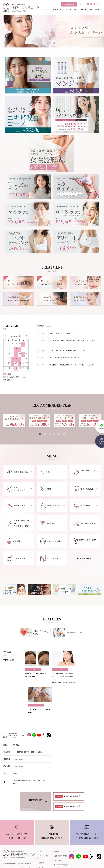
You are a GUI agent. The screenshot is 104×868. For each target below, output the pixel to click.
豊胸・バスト (16, 506)
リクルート (42, 839)
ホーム (41, 823)
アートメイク (16, 557)
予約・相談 (58, 832)
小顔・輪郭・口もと (85, 472)
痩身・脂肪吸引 (83, 489)
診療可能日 (70, 4)
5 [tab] (59, 434)
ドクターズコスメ (51, 557)
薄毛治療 (47, 523)
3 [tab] (50, 434)
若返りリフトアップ (16, 489)
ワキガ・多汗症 (50, 506)
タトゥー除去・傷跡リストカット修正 (18, 523)
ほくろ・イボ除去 (51, 540)
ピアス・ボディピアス (85, 540)
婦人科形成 (82, 506)
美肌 (46, 489)
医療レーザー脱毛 (84, 523)
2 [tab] (54, 43)
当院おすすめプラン (61, 828)
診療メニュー (43, 835)
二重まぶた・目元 (18, 472)
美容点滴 (13, 540)
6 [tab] (64, 434)
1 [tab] (50, 43)
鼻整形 (46, 472)
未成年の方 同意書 (67, 767)
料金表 (57, 823)
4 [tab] (54, 434)
